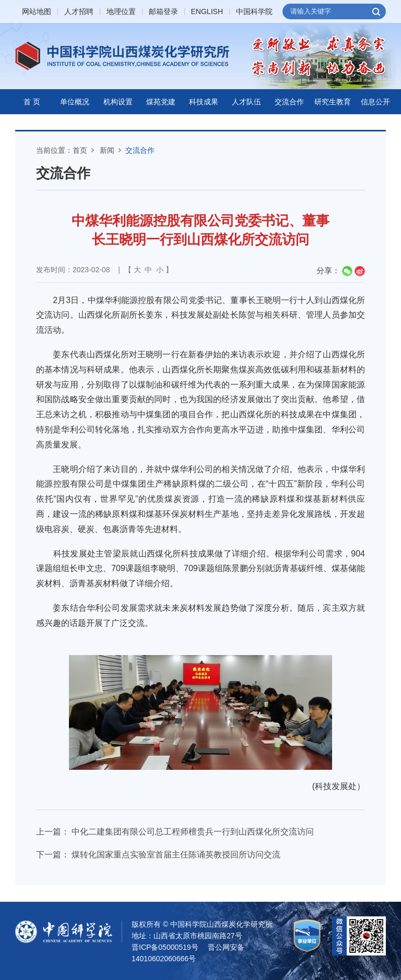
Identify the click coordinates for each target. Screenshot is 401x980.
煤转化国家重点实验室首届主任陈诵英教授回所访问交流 (176, 855)
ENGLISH (207, 12)
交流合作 (289, 102)
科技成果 (204, 102)
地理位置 (121, 12)
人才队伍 (246, 102)
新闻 (107, 150)
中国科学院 (254, 12)
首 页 (32, 102)
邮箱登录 (163, 12)
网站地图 (37, 12)
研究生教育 (333, 102)
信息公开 (375, 102)
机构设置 (118, 102)
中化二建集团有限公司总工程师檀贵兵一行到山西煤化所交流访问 (193, 832)
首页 (80, 150)
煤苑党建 (161, 102)
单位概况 (75, 102)
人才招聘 (79, 12)
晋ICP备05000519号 (165, 947)
